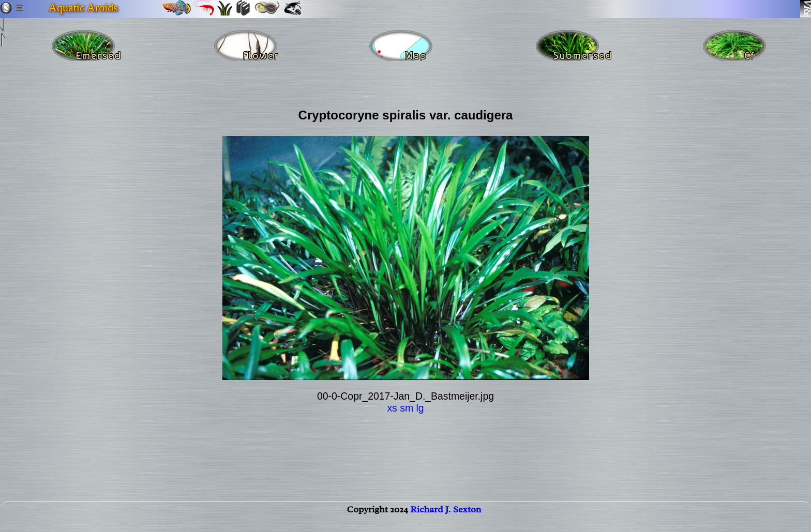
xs (392, 408)
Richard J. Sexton (446, 520)
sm (407, 408)
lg (420, 408)
